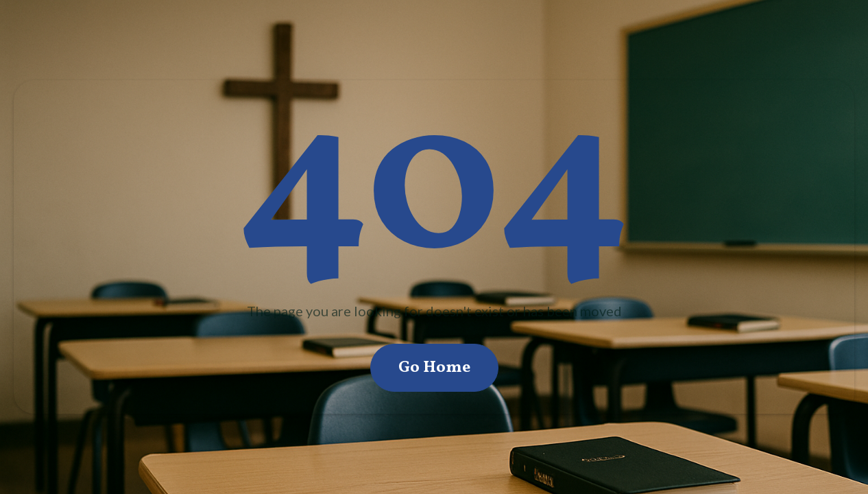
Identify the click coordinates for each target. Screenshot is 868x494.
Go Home (434, 368)
